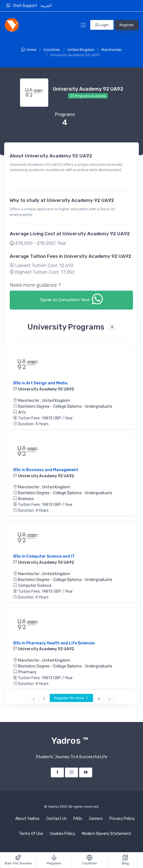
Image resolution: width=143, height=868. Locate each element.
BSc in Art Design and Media (40, 383)
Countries (52, 50)
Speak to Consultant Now (71, 299)
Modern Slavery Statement (106, 834)
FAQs (78, 819)
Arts (22, 412)
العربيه (47, 6)
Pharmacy (27, 672)
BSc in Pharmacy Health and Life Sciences (54, 643)
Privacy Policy (122, 819)
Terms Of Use (31, 834)
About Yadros (27, 819)
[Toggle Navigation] (83, 25)
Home (29, 50)
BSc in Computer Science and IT (44, 556)
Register (127, 25)
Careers (96, 819)
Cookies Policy (62, 834)
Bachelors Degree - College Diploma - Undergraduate (65, 406)
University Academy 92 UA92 (44, 389)
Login (102, 25)
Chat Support (23, 6)
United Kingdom (81, 50)
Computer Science (35, 586)
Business (26, 499)
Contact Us (56, 819)
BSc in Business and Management (46, 470)
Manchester (112, 50)
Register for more (71, 698)
